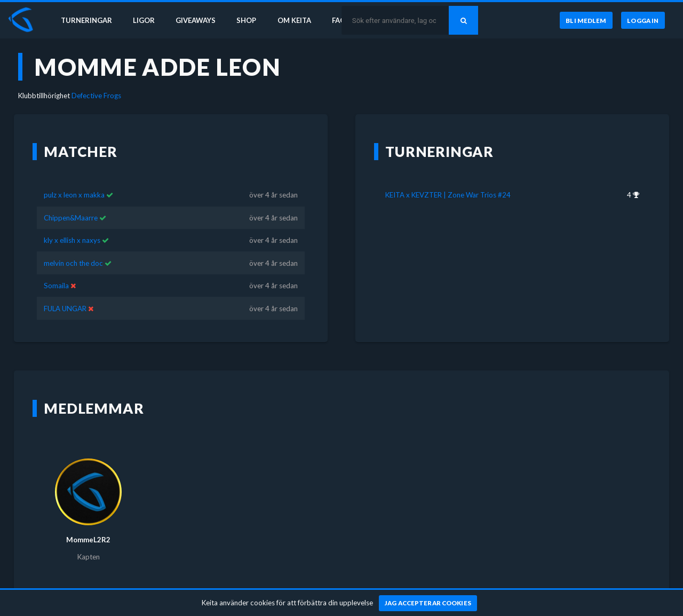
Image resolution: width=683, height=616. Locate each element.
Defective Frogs (96, 96)
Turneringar (86, 20)
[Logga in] (643, 21)
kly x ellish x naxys (72, 240)
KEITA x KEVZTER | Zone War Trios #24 (448, 195)
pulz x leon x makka (74, 195)
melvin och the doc (73, 263)
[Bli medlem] (586, 21)
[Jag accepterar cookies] (428, 603)
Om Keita (297, 20)
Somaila (56, 286)
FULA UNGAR (65, 309)
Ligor (144, 20)
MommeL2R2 (88, 540)
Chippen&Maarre (71, 218)
